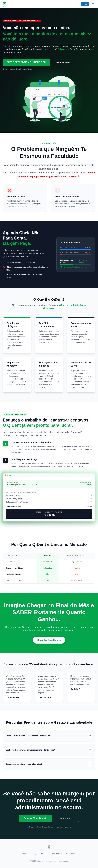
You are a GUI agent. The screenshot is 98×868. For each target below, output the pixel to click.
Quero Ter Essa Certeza (49, 640)
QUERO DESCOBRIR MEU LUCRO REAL (27, 62)
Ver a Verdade (63, 62)
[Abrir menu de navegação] (93, 4)
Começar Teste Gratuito (36, 818)
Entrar (85, 4)
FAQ (34, 854)
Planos (25, 854)
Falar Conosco (67, 818)
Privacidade (71, 854)
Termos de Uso (55, 854)
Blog (43, 854)
